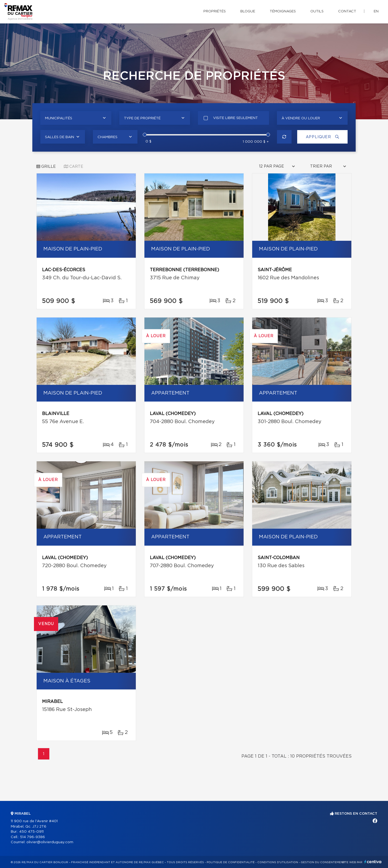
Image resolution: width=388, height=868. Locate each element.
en (376, 11)
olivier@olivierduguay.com (50, 842)
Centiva (373, 862)
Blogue (248, 11)
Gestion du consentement (323, 862)
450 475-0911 (31, 832)
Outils (317, 11)
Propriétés (215, 11)
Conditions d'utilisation (278, 862)
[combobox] (76, 118)
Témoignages (283, 11)
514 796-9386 (32, 837)
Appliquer (322, 137)
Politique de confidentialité (231, 862)
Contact (347, 11)
